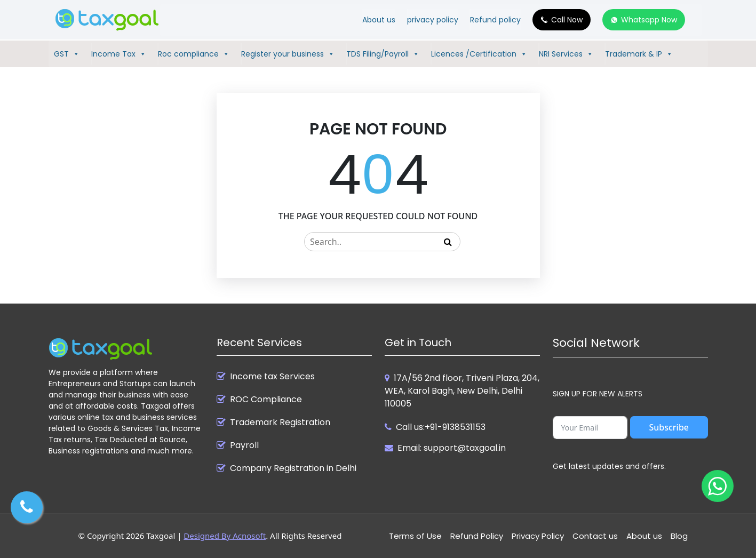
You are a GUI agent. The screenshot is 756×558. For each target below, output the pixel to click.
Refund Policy (477, 536)
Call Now (567, 20)
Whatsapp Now (649, 20)
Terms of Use (415, 536)
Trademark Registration (280, 423)
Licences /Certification (479, 54)
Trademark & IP (639, 54)
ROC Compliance (266, 400)
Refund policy (495, 20)
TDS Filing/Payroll (383, 54)
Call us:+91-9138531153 (441, 427)
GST (67, 54)
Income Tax (119, 54)
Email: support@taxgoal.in (452, 448)
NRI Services (566, 54)
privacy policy (433, 20)
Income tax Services (272, 377)
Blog (679, 536)
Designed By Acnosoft (225, 536)
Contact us (595, 536)
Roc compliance (194, 54)
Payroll (244, 445)
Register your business (288, 54)
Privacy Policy (538, 536)
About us (379, 20)
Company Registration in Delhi (293, 468)
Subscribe (669, 427)
